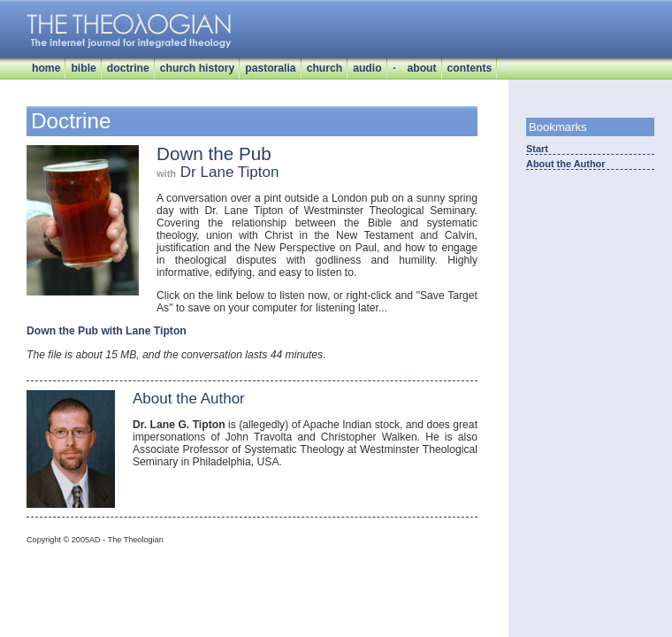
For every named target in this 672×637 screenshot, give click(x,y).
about (421, 68)
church (325, 68)
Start (537, 149)
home (46, 68)
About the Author (566, 164)
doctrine (128, 68)
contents (470, 68)
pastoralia (270, 68)
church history (197, 68)
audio (367, 68)
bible (83, 68)
